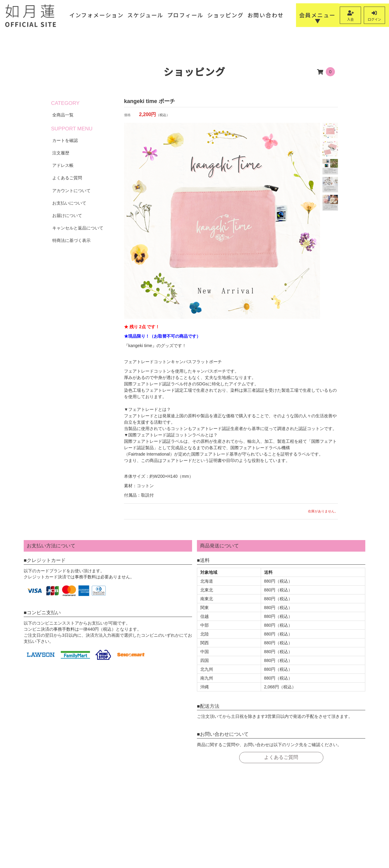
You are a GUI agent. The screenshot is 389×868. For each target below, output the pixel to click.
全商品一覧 (63, 115)
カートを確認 (65, 140)
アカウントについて (71, 191)
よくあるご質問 (67, 178)
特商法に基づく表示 (71, 240)
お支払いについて (69, 203)
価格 (127, 115)
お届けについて (67, 215)
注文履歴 (61, 153)
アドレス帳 (63, 165)
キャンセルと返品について (78, 228)
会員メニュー (317, 15)
